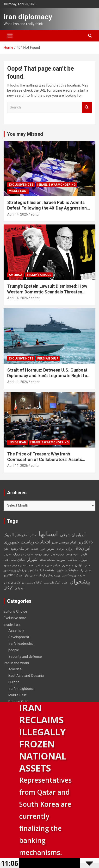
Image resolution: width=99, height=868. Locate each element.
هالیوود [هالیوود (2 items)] (60, 570)
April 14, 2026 (18, 214)
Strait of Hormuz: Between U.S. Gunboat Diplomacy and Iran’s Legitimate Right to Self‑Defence (47, 376)
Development (19, 637)
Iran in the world (16, 663)
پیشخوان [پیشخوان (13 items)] (80, 582)
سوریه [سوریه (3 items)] (61, 560)
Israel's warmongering (56, 185)
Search (87, 107)
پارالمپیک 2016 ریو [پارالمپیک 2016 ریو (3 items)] (16, 575)
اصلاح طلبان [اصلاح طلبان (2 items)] (21, 535)
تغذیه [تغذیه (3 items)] (35, 549)
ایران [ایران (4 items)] (70, 549)
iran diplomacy (28, 17)
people (14, 650)
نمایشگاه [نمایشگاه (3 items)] (72, 570)
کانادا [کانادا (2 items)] (39, 583)
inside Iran (17, 442)
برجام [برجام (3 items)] (60, 549)
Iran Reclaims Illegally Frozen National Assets (43, 738)
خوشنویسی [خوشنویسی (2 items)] (72, 554)
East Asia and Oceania (26, 676)
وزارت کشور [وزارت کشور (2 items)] (69, 575)
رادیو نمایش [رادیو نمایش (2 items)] (57, 554)
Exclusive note (21, 185)
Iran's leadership (21, 644)
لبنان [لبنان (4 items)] (79, 565)
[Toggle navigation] (10, 36)
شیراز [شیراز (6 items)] (32, 559)
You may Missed (25, 134)
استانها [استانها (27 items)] (48, 534)
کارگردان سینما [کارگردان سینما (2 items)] (52, 583)
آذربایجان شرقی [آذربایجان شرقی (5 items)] (73, 535)
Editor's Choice (15, 611)
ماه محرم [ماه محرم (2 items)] (68, 565)
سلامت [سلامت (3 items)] (72, 560)
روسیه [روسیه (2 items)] (38, 554)
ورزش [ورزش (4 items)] (22, 570)
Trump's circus (39, 275)
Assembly (16, 631)
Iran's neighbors (21, 689)
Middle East (18, 191)
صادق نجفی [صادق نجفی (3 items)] (17, 560)
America (15, 275)
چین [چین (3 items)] (65, 582)
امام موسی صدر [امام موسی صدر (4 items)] (64, 542)
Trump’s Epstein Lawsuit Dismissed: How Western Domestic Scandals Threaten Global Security (47, 292)
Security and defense (25, 657)
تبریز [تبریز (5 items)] (51, 548)
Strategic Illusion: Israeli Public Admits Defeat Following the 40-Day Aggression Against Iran (47, 208)
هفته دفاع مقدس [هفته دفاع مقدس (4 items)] (41, 570)
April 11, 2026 (18, 382)
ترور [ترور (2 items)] (42, 549)
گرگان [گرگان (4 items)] (8, 588)
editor (35, 214)
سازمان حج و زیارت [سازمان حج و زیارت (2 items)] (22, 554)
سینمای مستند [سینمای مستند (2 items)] (47, 560)
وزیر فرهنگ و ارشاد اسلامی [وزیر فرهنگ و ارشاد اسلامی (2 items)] (45, 575)
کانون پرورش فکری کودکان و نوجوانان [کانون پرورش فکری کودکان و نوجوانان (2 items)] (19, 586)
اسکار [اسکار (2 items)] (33, 535)
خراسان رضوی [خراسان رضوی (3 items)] (19, 549)
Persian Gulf (48, 359)
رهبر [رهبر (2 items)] (46, 554)
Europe (14, 682)
